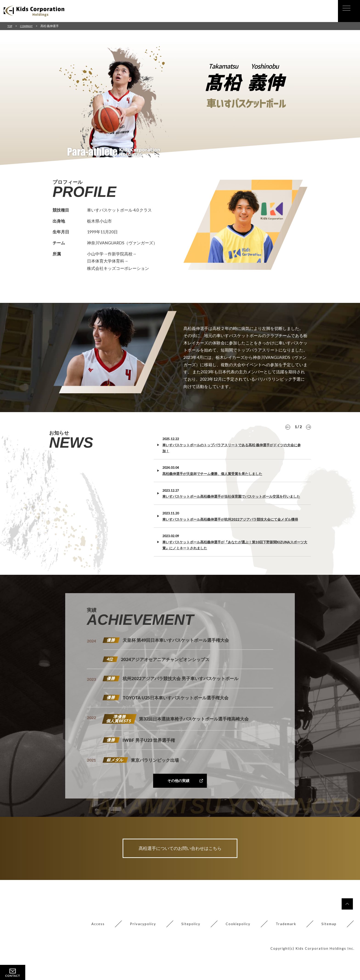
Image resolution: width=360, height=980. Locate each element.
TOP (10, 26)
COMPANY (28, 26)
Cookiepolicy (235, 945)
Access (91, 945)
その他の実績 (178, 798)
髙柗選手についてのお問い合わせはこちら (180, 866)
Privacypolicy (137, 945)
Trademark (284, 945)
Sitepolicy (186, 945)
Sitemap (329, 945)
